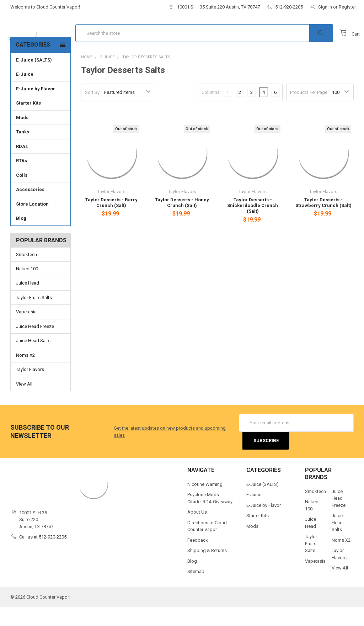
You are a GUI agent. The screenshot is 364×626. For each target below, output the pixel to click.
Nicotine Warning (205, 503)
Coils (40, 194)
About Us (197, 531)
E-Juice (40, 93)
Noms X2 (25, 374)
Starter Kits (28, 122)
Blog (21, 237)
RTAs (22, 180)
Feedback (198, 559)
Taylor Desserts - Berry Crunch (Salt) (111, 221)
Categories (33, 64)
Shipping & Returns (207, 570)
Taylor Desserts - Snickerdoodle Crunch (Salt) (253, 224)
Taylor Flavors (30, 389)
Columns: (211, 111)
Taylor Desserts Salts (146, 76)
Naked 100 (27, 288)
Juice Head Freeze (35, 345)
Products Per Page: (309, 112)
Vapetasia (26, 331)
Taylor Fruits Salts (34, 316)
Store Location (32, 223)
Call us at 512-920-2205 (43, 556)
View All (24, 403)
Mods (40, 137)
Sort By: (93, 112)
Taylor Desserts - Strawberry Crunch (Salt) (323, 221)
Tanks (40, 151)
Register (347, 7)
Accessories (40, 208)
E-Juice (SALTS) (34, 79)
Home (87, 76)
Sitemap (196, 591)
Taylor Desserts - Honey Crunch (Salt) (182, 221)
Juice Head (28, 302)
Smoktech (26, 273)
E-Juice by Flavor (40, 108)
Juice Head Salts (33, 360)
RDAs (22, 166)
